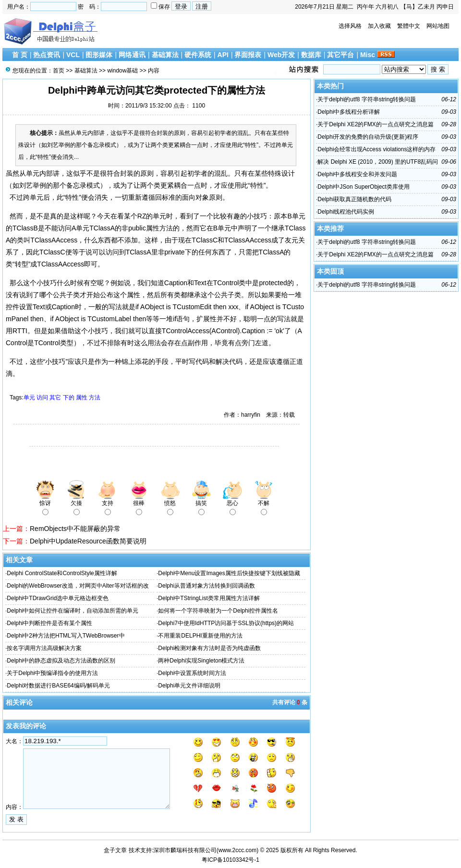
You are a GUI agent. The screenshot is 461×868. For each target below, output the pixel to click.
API (223, 55)
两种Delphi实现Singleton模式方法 (201, 661)
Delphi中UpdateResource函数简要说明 (88, 541)
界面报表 (248, 55)
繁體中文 (409, 26)
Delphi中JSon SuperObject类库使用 (363, 187)
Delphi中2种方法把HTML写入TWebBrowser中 (66, 636)
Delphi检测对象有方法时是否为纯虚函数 (209, 648)
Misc (368, 55)
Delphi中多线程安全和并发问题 (357, 174)
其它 (55, 398)
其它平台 (340, 55)
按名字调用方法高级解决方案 (44, 648)
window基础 (122, 71)
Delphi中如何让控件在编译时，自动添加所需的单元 (73, 611)
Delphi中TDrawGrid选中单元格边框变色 (58, 598)
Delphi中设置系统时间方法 (192, 673)
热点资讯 (47, 55)
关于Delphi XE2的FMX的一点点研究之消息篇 (375, 124)
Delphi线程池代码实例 (346, 212)
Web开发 (281, 55)
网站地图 (438, 26)
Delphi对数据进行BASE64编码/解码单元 (58, 686)
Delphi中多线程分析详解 (349, 112)
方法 (95, 398)
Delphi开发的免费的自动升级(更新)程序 (368, 137)
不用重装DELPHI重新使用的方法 (200, 636)
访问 (42, 398)
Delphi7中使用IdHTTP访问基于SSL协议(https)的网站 (226, 623)
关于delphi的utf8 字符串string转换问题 (367, 99)
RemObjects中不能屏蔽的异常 (75, 529)
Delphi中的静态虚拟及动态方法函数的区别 (61, 661)
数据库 (311, 55)
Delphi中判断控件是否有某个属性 (49, 623)
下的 (69, 398)
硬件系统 (198, 55)
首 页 (20, 55)
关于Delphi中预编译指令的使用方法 (52, 673)
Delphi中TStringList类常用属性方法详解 (209, 598)
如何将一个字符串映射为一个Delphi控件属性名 (218, 611)
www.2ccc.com (237, 850)
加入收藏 (379, 26)
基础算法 (165, 55)
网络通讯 (132, 55)
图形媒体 (99, 55)
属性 (82, 398)
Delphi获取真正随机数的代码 (354, 199)
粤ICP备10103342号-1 (230, 860)
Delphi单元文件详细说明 (189, 686)
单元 (29, 398)
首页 (59, 71)
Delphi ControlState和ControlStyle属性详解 (62, 573)
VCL (73, 55)
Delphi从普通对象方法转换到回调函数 (206, 586)
